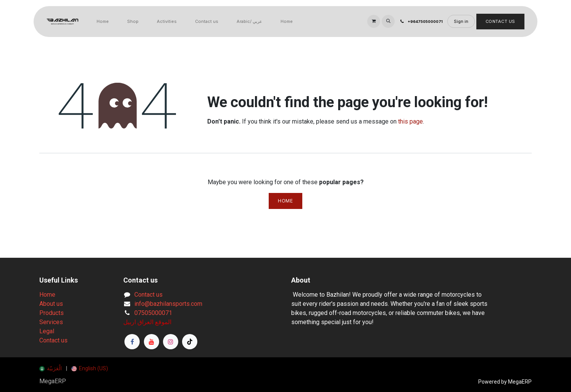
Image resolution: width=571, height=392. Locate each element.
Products (52, 313)
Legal (47, 331)
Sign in (461, 21)
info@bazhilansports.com (168, 304)
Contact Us (501, 21)
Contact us (53, 340)
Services (51, 322)
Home (285, 201)
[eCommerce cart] (374, 21)
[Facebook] (132, 342)
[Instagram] (171, 342)
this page (411, 121)
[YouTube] (152, 342)
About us (51, 304)
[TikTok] (190, 342)
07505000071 (153, 313)
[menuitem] (103, 22)
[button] (388, 21)
